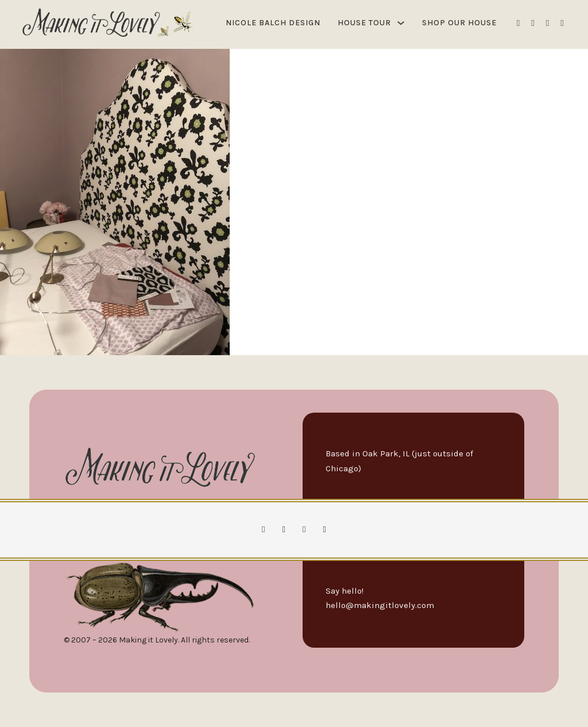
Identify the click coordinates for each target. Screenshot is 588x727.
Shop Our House (459, 23)
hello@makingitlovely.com (380, 605)
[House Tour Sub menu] (401, 23)
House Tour (364, 23)
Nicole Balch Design (273, 23)
